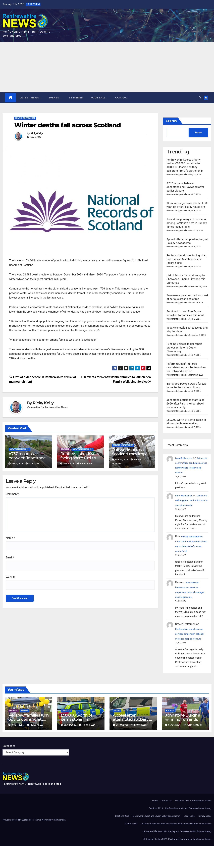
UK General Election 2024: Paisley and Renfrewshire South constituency (177, 861)
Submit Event (131, 846)
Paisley (117, 733)
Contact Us (166, 822)
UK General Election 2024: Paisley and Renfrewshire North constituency (177, 853)
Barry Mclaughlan (186, 508)
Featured (65, 449)
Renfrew (24, 733)
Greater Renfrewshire (25, 118)
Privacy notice (205, 838)
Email (10, 558)
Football (99, 98)
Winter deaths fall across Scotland (67, 125)
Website (11, 577)
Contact (122, 98)
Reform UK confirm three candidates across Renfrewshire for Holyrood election (186, 375)
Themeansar (59, 842)
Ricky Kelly (37, 134)
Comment (13, 494)
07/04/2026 (18, 747)
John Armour (193, 747)
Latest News (30, 98)
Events (55, 98)
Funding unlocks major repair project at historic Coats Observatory (184, 355)
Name (10, 538)
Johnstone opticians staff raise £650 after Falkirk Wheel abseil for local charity (185, 411)
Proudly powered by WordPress (18, 842)
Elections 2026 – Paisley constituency (193, 822)
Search (171, 121)
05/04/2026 (70, 747)
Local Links (189, 838)
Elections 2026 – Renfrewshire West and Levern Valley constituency (148, 838)
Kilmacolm (67, 733)
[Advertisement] (107, 67)
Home (155, 822)
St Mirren (76, 98)
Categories (9, 768)
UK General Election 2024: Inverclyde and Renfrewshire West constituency (176, 846)
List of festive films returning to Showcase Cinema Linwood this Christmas (186, 279)
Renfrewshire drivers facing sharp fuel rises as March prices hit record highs (187, 259)
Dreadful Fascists (186, 465)
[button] (199, 98)
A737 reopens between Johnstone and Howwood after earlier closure (185, 187)
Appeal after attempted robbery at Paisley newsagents (133, 741)
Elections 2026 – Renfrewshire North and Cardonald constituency (180, 830)
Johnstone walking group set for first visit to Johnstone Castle (190, 517)
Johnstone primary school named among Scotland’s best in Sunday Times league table (187, 223)
